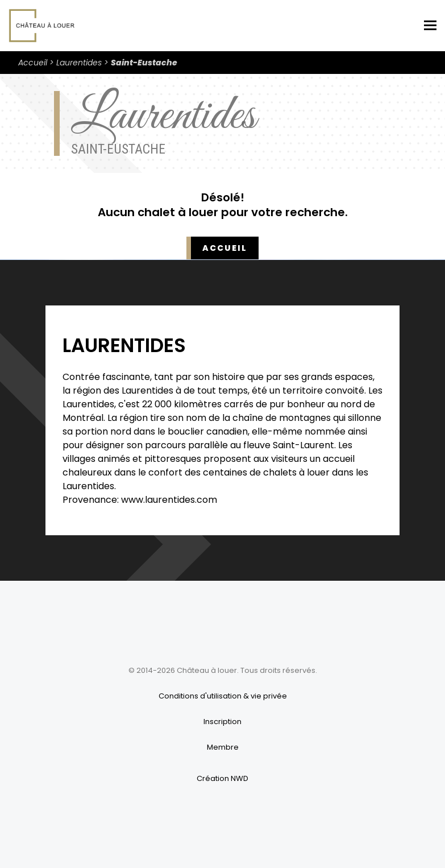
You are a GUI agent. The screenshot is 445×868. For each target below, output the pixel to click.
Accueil (33, 63)
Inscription (222, 722)
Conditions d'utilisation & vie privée (223, 696)
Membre (223, 747)
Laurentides (79, 63)
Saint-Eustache (144, 63)
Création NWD (222, 778)
